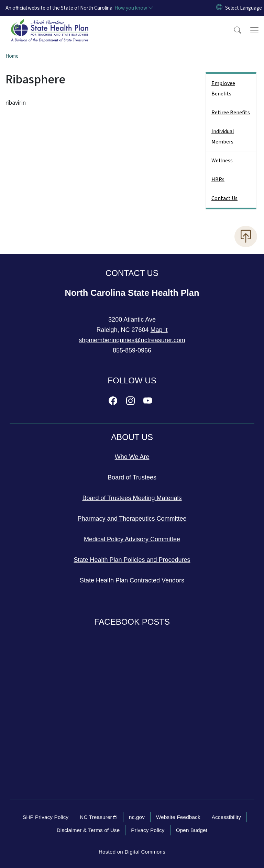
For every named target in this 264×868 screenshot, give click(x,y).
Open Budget (192, 830)
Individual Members (223, 137)
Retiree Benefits (231, 113)
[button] (233, 30)
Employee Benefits (223, 89)
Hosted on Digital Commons (132, 852)
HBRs (218, 180)
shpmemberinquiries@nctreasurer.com (132, 340)
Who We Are (132, 457)
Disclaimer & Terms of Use (88, 830)
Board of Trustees (132, 477)
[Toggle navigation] (254, 30)
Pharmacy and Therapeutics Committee (132, 519)
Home (12, 56)
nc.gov (137, 817)
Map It (159, 330)
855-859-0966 (132, 350)
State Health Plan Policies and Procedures (132, 560)
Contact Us (224, 198)
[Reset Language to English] (219, 8)
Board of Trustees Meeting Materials (132, 498)
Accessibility (226, 817)
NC (99, 817)
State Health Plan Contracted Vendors (132, 580)
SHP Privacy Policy (46, 817)
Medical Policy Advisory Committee (132, 539)
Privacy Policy (148, 830)
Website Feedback (178, 817)
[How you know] (133, 8)
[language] (244, 8)
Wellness (222, 161)
